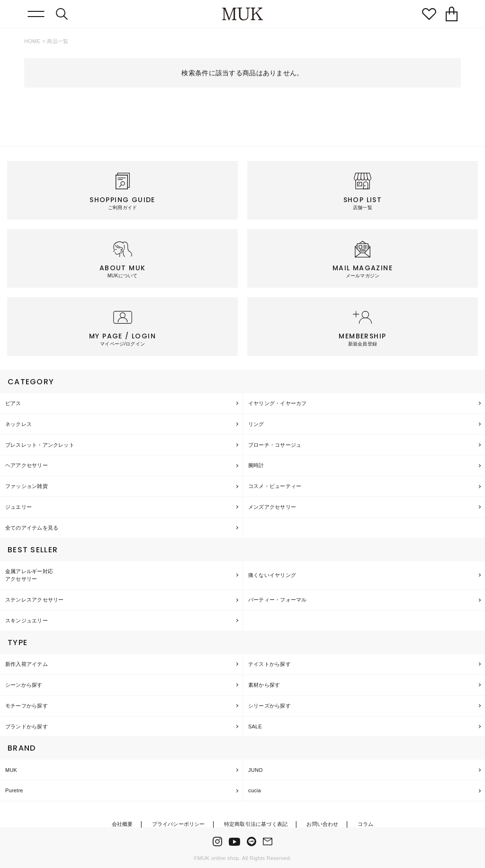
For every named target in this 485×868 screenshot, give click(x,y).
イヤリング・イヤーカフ (277, 403)
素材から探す (264, 685)
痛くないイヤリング (272, 575)
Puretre (14, 790)
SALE (255, 726)
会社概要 (122, 824)
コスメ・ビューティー (275, 486)
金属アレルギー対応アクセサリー (29, 575)
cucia (255, 790)
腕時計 (256, 465)
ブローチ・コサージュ (275, 445)
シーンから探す (24, 685)
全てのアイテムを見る (32, 528)
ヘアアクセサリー (27, 465)
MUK (11, 770)
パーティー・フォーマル (277, 600)
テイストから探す (269, 664)
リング (256, 424)
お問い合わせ (322, 824)
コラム (366, 824)
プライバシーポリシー (179, 824)
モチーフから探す (27, 706)
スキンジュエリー (27, 620)
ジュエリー (18, 507)
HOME (32, 41)
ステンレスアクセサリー (34, 600)
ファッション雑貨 (27, 486)
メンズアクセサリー (272, 507)
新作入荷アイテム (27, 664)
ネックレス (18, 424)
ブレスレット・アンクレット (40, 445)
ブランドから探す (27, 726)
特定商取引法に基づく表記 (256, 824)
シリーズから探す (269, 706)
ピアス (13, 403)
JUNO (256, 770)
